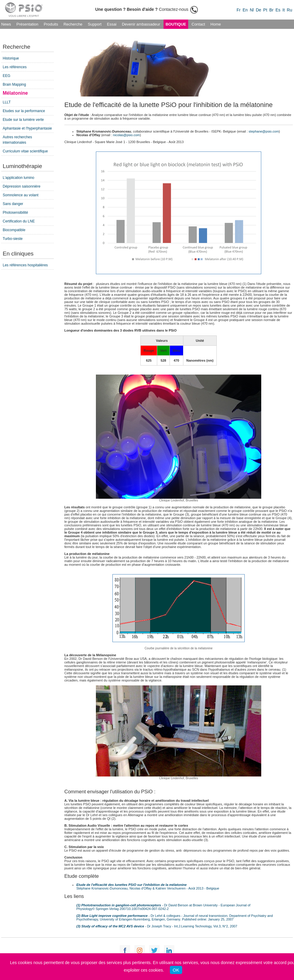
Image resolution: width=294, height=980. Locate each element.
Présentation (28, 24)
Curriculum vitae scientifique (25, 151)
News (6, 24)
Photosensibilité (15, 213)
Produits (51, 24)
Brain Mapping (14, 84)
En (245, 10)
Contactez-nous (147, 9)
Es (278, 10)
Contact (198, 24)
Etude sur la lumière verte (23, 120)
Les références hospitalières (25, 265)
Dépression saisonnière (21, 186)
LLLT (7, 102)
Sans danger (13, 204)
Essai (112, 24)
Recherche (73, 24)
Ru (289, 10)
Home (216, 24)
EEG (6, 76)
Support (95, 24)
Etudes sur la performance (24, 111)
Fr (239, 10)
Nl (252, 10)
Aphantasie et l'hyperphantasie (27, 128)
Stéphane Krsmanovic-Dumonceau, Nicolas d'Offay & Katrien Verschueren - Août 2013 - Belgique (148, 887)
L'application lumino (18, 178)
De (259, 10)
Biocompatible (14, 230)
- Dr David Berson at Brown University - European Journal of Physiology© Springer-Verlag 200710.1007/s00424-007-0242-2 (163, 907)
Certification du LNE (19, 221)
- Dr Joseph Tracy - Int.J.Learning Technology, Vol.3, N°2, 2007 (157, 926)
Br (271, 10)
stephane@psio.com (264, 131)
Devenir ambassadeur (141, 24)
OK (176, 970)
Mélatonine (15, 93)
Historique (11, 58)
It (284, 10)
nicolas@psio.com (126, 135)
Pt (265, 10)
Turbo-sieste (13, 239)
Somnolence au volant (21, 195)
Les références (15, 67)
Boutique (176, 24)
